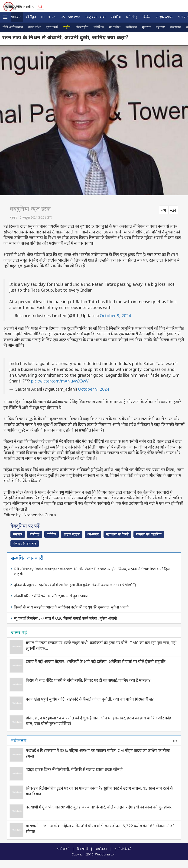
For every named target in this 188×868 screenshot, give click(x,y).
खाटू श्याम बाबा (96, 17)
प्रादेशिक (99, 27)
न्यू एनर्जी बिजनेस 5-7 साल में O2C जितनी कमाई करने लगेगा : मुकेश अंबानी (66, 618)
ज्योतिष (116, 17)
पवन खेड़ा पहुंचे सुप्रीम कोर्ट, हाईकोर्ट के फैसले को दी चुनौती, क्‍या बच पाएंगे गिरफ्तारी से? (90, 699)
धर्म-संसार (93, 534)
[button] (5, 17)
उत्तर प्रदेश (34, 27)
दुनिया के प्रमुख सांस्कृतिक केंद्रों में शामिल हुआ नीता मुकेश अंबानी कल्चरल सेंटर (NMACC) (75, 585)
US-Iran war (70, 17)
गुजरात (146, 27)
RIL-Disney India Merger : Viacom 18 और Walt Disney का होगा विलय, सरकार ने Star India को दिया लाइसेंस (92, 571)
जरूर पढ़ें (19, 632)
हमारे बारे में (63, 849)
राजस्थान (175, 27)
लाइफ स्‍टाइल (165, 17)
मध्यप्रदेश (115, 27)
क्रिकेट (147, 17)
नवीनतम (19, 740)
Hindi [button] (28, 7)
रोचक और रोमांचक (25, 544)
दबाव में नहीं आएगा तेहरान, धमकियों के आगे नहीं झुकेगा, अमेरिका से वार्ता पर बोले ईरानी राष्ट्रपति (96, 661)
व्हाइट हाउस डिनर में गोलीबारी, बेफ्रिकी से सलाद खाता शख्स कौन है (74, 769)
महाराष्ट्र (160, 27)
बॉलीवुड (31, 17)
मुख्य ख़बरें (52, 27)
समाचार (16, 17)
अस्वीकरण (101, 849)
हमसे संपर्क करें (123, 849)
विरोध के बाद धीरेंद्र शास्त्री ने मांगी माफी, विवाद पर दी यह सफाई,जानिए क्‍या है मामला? (88, 680)
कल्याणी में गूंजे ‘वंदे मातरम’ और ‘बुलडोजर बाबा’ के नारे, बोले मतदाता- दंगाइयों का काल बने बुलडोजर (99, 807)
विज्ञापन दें (82, 849)
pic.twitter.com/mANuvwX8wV (60, 381)
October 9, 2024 (115, 316)
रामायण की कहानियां (149, 534)
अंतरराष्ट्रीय (82, 27)
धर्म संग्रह (132, 17)
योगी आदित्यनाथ (13, 27)
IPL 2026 (48, 17)
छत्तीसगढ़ (131, 27)
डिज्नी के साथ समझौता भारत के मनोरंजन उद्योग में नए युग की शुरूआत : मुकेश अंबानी (71, 607)
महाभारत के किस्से (117, 534)
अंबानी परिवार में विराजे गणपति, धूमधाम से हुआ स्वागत (51, 596)
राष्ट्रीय (67, 27)
